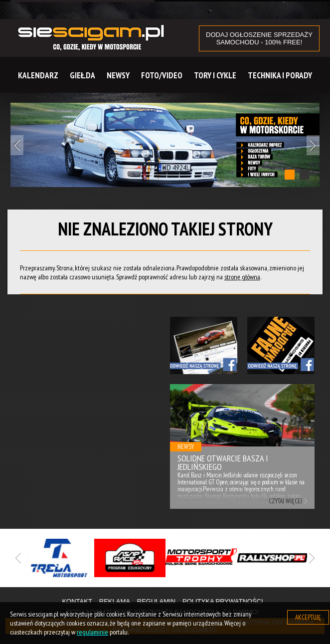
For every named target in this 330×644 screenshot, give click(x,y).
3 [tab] (187, 588)
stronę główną (242, 277)
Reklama (115, 601)
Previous (17, 145)
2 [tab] (305, 175)
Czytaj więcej (285, 501)
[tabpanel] (165, 145)
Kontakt (77, 601)
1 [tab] (290, 175)
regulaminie (92, 632)
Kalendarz (38, 75)
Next (313, 145)
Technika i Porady (280, 75)
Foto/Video (162, 75)
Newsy (118, 75)
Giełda (82, 75)
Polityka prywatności (223, 601)
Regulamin (156, 601)
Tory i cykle (215, 75)
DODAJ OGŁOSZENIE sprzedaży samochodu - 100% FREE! (259, 38)
